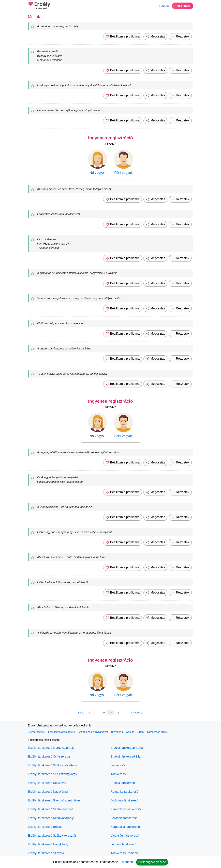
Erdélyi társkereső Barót (127, 748)
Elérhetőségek (37, 732)
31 (118, 713)
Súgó (141, 732)
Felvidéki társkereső (124, 818)
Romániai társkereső (124, 792)
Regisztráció (182, 6)
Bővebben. (127, 862)
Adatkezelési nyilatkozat (94, 732)
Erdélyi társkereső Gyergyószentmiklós (54, 800)
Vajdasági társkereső (125, 836)
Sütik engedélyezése (152, 862)
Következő (137, 713)
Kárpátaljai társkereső (125, 827)
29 (103, 713)
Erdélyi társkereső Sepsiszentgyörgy (53, 774)
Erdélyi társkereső (123, 783)
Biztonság (117, 732)
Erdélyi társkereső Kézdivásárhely (51, 818)
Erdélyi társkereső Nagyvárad (48, 792)
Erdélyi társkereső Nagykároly (48, 844)
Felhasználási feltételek (62, 732)
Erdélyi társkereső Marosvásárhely (51, 748)
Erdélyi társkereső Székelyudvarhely (52, 765)
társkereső (118, 765)
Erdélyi (40, 6)
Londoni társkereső (123, 844)
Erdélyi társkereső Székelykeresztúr (52, 836)
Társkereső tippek (157, 732)
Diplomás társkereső (124, 800)
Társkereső (118, 774)
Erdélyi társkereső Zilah (126, 757)
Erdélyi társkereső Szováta (46, 853)
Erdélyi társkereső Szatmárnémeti (51, 809)
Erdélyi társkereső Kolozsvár (47, 783)
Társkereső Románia (125, 853)
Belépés (163, 6)
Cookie (130, 732)
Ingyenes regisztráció (111, 138)
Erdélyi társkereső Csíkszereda (49, 757)
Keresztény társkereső (126, 809)
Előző (81, 713)
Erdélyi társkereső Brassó (45, 827)
